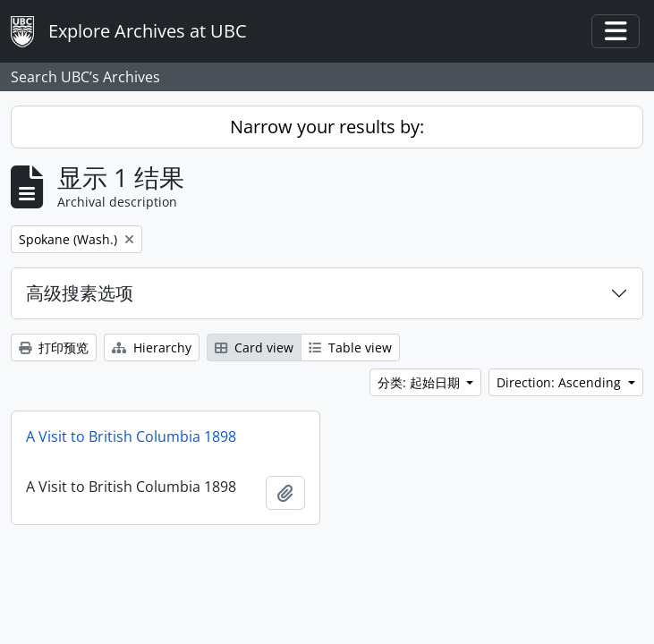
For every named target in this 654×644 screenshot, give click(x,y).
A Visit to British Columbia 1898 (131, 436)
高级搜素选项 (80, 293)
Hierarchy (152, 347)
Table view (350, 347)
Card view (254, 347)
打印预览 (54, 347)
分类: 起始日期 (420, 382)
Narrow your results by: (327, 127)
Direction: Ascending (561, 382)
